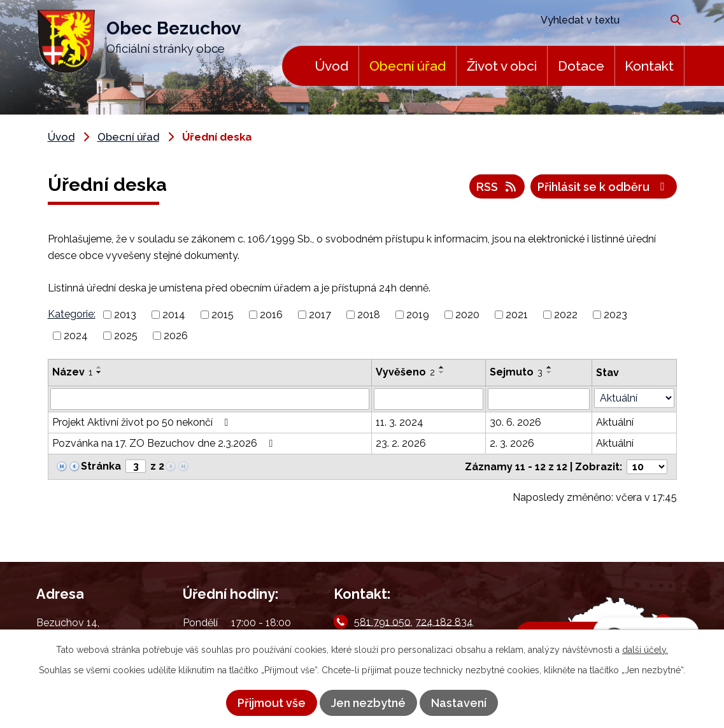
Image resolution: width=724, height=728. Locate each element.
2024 (76, 336)
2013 (125, 315)
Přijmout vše (272, 703)
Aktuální (615, 422)
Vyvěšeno (405, 372)
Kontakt (649, 66)
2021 (517, 315)
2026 (176, 336)
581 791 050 (382, 621)
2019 (418, 315)
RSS (497, 187)
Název (72, 372)
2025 (126, 336)
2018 (369, 315)
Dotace (581, 66)
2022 (566, 315)
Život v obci (502, 66)
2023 (615, 315)
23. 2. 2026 (401, 443)
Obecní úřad (408, 66)
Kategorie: (72, 314)
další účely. (645, 650)
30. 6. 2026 (515, 422)
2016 (271, 315)
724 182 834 (444, 621)
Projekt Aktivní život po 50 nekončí (143, 422)
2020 (467, 315)
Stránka (101, 466)
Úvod (331, 66)
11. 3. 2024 (400, 422)
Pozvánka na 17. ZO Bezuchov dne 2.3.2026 (165, 443)
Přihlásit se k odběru (604, 187)
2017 (320, 315)
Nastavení (459, 703)
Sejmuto (516, 372)
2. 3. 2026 (512, 443)
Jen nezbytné (368, 703)
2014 (174, 315)
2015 (223, 315)
